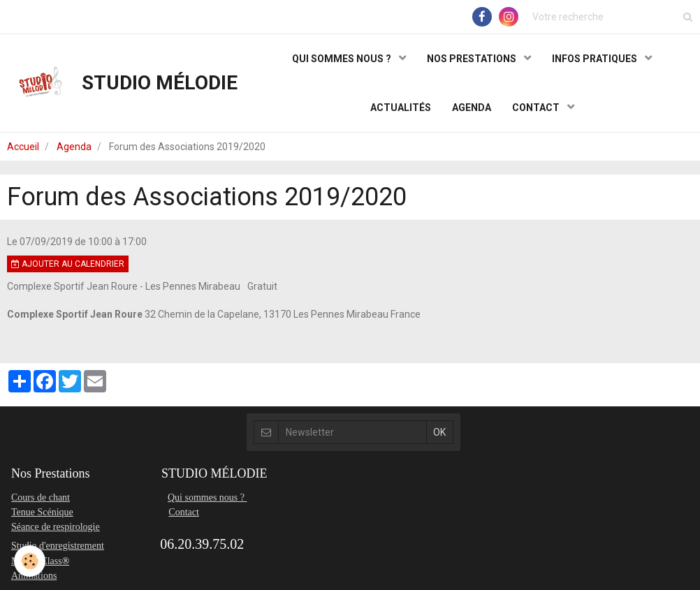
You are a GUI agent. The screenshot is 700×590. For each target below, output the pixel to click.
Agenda (74, 147)
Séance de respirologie (56, 527)
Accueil (23, 147)
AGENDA (472, 108)
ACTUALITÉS (401, 108)
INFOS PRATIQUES (596, 59)
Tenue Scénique (42, 512)
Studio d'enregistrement (58, 546)
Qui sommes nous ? (207, 497)
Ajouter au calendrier (68, 264)
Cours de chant (41, 497)
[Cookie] (30, 561)
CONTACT (537, 108)
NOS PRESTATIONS (473, 59)
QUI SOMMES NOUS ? (343, 59)
